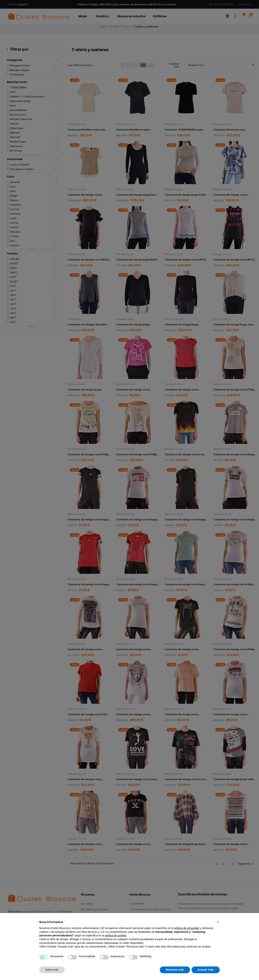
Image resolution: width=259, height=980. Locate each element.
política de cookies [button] (116, 935)
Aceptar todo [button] (206, 970)
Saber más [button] (52, 970)
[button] (218, 922)
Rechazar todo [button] (175, 970)
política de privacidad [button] (187, 928)
